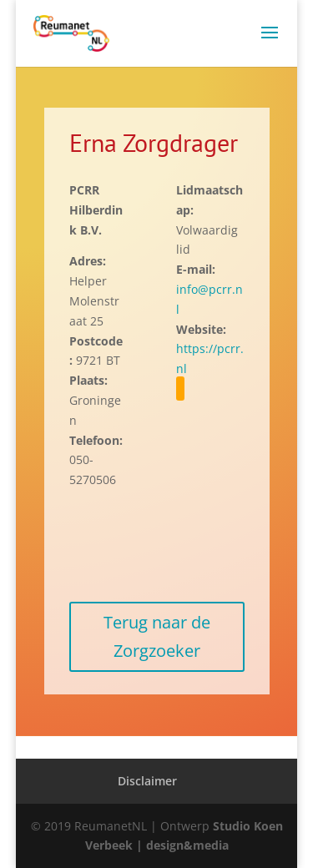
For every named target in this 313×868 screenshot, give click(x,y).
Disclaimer (147, 781)
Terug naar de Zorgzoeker (157, 636)
